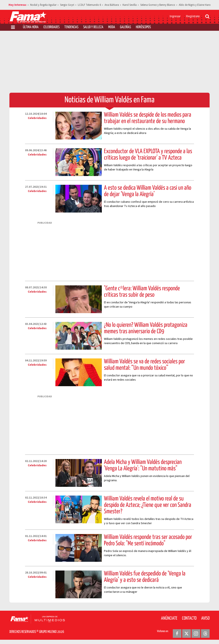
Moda (112, 27)
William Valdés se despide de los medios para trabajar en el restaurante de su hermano (148, 118)
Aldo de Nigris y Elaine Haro (195, 5)
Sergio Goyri (67, 5)
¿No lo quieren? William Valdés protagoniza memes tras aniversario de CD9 (146, 328)
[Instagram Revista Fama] (196, 634)
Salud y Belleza (93, 27)
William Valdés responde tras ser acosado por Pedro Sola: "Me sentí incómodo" (148, 540)
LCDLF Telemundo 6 (89, 5)
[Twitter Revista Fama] (186, 634)
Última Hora (31, 27)
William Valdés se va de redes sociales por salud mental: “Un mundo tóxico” (144, 365)
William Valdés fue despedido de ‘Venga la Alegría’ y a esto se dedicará (145, 577)
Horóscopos (143, 27)
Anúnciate (169, 618)
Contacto (189, 618)
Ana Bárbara (112, 5)
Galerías (125, 27)
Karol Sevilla (130, 5)
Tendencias (71, 27)
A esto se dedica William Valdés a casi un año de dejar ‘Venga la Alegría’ (148, 191)
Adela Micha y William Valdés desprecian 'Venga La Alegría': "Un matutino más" (143, 465)
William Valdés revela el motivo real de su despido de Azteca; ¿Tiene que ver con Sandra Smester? (148, 505)
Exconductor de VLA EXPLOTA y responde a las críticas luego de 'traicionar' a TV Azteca (148, 155)
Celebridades (51, 27)
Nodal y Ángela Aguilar (43, 5)
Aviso (205, 618)
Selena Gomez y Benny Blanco (158, 5)
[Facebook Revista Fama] (177, 634)
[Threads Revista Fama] (205, 634)
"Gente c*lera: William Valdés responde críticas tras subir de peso (142, 292)
